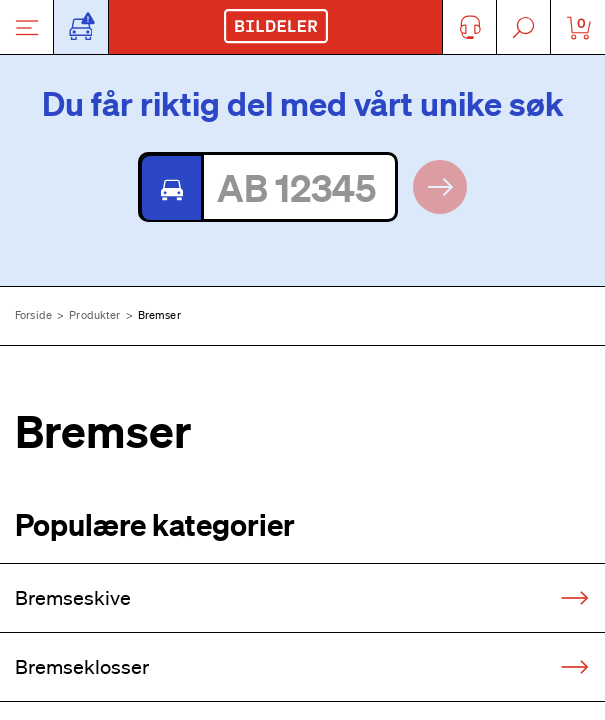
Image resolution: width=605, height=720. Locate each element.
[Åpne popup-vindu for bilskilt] (81, 27)
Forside (33, 315)
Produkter (94, 315)
